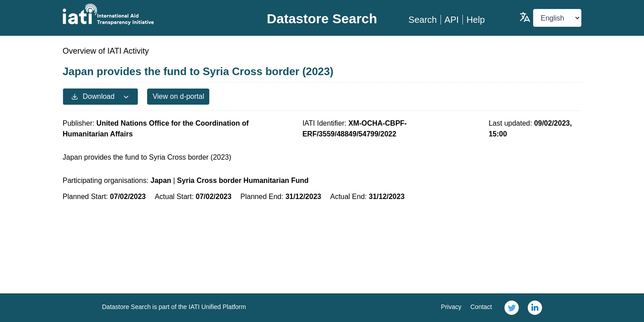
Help (476, 20)
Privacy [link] (451, 307)
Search (422, 20)
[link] (512, 308)
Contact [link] (481, 307)
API (452, 20)
